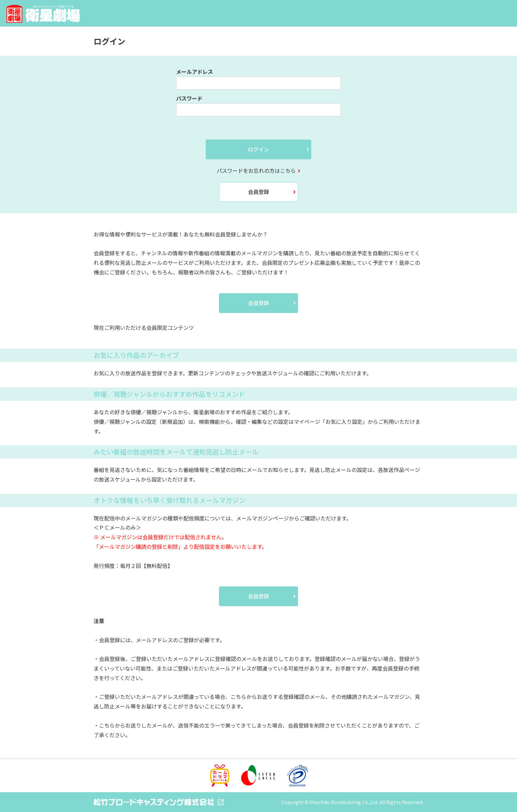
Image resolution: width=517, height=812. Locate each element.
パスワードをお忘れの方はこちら (256, 171)
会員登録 (258, 192)
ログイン (258, 149)
